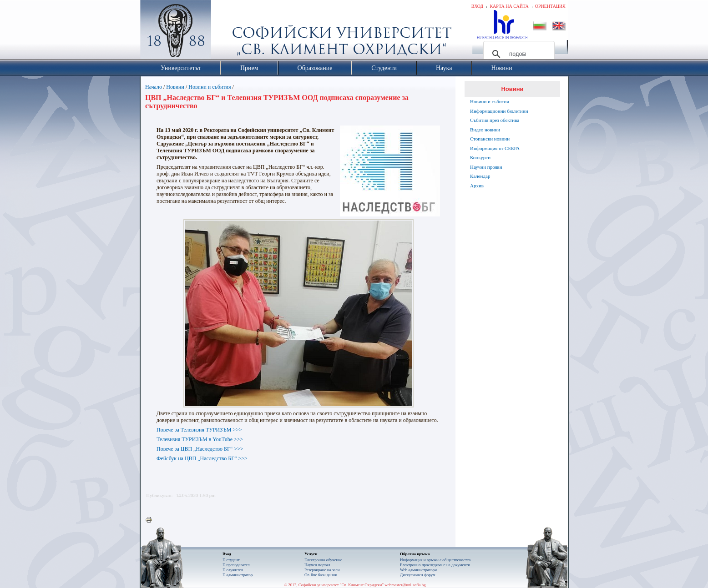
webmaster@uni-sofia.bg (405, 585)
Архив (477, 186)
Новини (175, 87)
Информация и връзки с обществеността (435, 560)
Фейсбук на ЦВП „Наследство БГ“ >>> (202, 458)
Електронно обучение (323, 560)
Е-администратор (238, 575)
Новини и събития (210, 87)
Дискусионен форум (418, 575)
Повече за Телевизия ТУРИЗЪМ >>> (199, 430)
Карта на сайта (509, 6)
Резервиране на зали (322, 570)
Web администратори (418, 570)
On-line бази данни (321, 575)
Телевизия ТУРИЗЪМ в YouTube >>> (200, 439)
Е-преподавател (236, 565)
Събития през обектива (495, 120)
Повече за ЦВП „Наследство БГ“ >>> (200, 449)
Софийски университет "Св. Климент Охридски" (227, 32)
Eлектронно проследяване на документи (435, 565)
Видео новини (485, 130)
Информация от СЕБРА (495, 148)
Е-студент (231, 560)
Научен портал (317, 565)
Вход (478, 6)
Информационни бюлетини (499, 111)
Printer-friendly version (151, 520)
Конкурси (480, 157)
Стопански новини (490, 139)
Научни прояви (486, 167)
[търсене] (518, 54)
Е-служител (233, 570)
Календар (480, 176)
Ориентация (550, 6)
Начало (154, 87)
